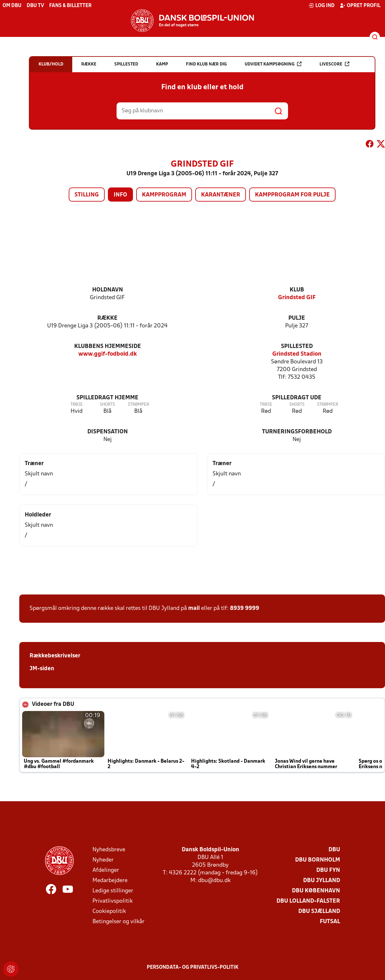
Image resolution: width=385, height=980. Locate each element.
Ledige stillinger (113, 891)
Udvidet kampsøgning (273, 64)
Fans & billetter (70, 6)
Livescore (334, 64)
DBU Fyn (328, 870)
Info (120, 195)
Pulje (297, 318)
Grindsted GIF (297, 298)
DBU (334, 850)
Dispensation (108, 432)
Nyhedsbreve (109, 850)
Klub (297, 290)
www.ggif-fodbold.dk (108, 354)
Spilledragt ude (297, 398)
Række (107, 318)
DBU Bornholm (318, 860)
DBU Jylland (322, 881)
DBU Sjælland (319, 911)
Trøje (77, 405)
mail (194, 608)
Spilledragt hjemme (107, 398)
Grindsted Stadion (297, 354)
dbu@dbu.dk (214, 881)
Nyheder (103, 860)
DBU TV (35, 6)
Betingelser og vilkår (118, 922)
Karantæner (221, 195)
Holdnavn (108, 290)
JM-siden (42, 669)
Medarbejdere (110, 881)
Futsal (330, 922)
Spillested (297, 347)
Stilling (87, 195)
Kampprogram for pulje (292, 195)
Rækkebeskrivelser (55, 656)
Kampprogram (164, 195)
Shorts (107, 405)
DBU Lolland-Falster (308, 901)
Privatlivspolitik (113, 901)
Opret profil (360, 5)
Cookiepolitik (109, 911)
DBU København (316, 891)
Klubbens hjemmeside (108, 347)
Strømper (138, 405)
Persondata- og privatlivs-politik (193, 967)
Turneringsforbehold (297, 432)
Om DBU (12, 6)
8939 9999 (245, 608)
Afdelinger (106, 870)
